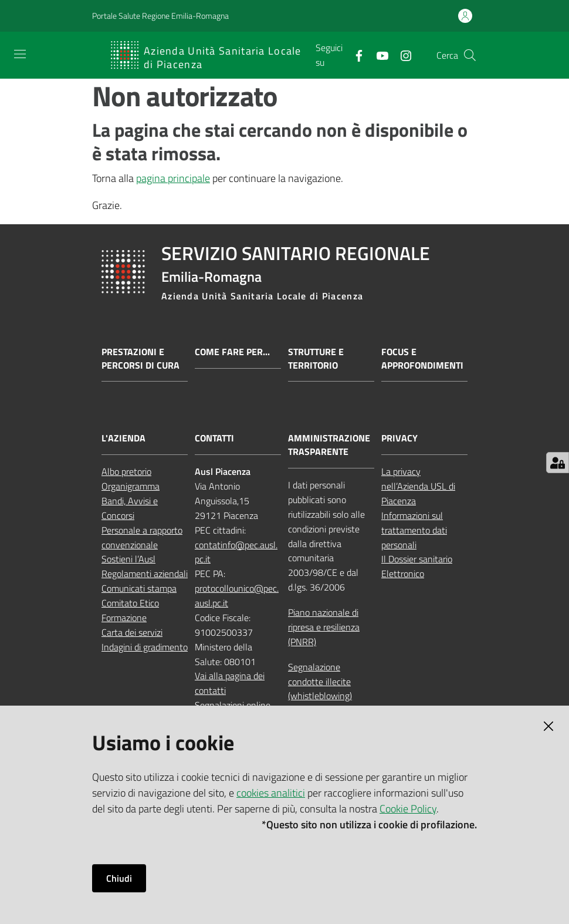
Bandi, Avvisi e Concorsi (130, 508)
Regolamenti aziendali (145, 574)
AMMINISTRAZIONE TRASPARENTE (329, 445)
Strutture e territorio (316, 359)
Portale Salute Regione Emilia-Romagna (160, 16)
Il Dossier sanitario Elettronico (417, 566)
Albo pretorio (126, 471)
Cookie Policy (408, 809)
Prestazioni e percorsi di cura (140, 359)
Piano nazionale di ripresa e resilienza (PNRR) (324, 627)
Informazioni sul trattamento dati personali (414, 530)
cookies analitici (271, 793)
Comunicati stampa (139, 588)
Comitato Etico (130, 603)
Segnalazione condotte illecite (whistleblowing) (320, 682)
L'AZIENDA (123, 438)
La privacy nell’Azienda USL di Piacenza (418, 486)
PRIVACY (399, 438)
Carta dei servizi (132, 632)
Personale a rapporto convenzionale (142, 537)
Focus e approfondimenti (422, 359)
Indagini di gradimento (145, 647)
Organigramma (131, 486)
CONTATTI (214, 438)
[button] (470, 55)
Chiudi (119, 878)
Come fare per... (232, 352)
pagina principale (173, 178)
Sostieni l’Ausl (128, 559)
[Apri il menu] (20, 54)
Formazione (124, 618)
